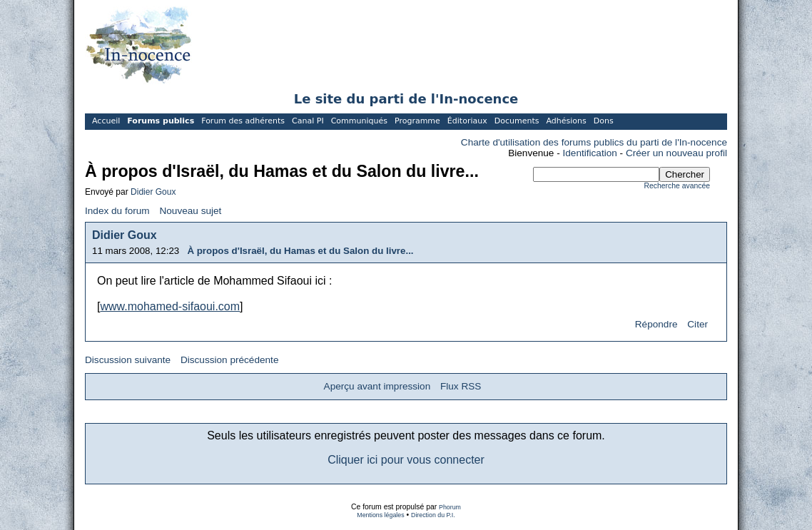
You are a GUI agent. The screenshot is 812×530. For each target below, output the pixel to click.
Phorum (450, 507)
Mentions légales (380, 515)
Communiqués (359, 121)
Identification (590, 153)
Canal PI (308, 121)
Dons (604, 121)
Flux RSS (461, 386)
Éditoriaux (467, 121)
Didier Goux (153, 192)
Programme (417, 121)
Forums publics (161, 121)
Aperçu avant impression (377, 386)
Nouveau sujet (190, 211)
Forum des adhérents (243, 121)
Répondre (656, 324)
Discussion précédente (230, 360)
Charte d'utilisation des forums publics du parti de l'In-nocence (594, 142)
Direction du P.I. (433, 515)
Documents (517, 121)
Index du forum (117, 211)
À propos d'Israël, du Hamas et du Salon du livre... (300, 251)
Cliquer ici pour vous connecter (406, 460)
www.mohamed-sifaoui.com (170, 306)
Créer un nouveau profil (676, 153)
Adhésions (566, 121)
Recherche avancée (677, 186)
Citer (697, 324)
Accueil (106, 121)
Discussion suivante (128, 360)
